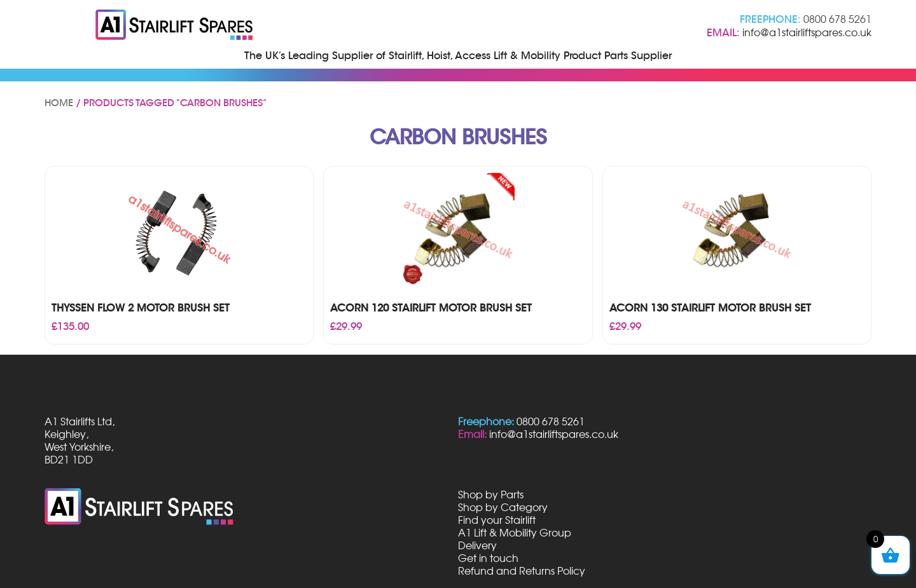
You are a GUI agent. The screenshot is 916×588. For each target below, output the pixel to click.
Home (59, 103)
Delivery (477, 545)
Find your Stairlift (497, 520)
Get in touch (488, 558)
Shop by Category (503, 507)
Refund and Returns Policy (522, 571)
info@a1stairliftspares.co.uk (807, 32)
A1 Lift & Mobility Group (515, 533)
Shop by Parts (491, 495)
